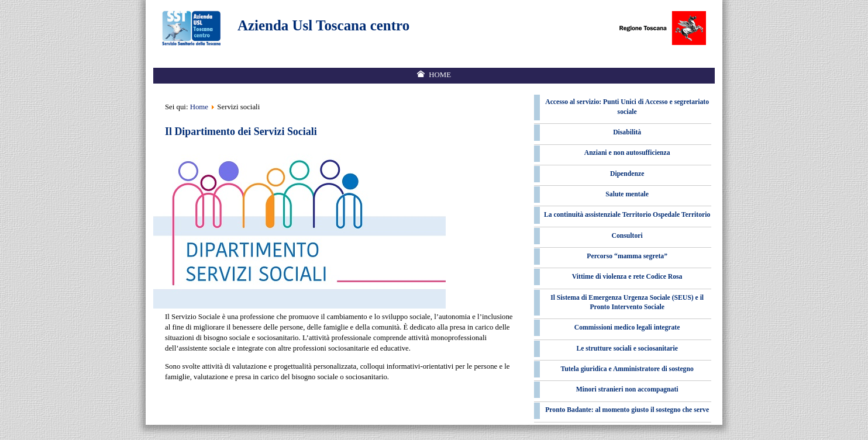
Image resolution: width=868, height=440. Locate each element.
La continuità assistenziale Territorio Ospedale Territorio (627, 215)
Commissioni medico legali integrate (627, 328)
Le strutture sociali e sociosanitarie (627, 349)
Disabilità (627, 132)
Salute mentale (627, 194)
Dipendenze (627, 174)
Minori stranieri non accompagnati (627, 389)
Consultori (627, 236)
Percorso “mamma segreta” (627, 256)
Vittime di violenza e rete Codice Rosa (627, 277)
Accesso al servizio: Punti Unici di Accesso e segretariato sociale (627, 107)
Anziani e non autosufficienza (627, 153)
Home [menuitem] (440, 75)
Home (199, 107)
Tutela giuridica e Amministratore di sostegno (627, 369)
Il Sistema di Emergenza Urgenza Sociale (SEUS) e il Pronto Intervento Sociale (627, 302)
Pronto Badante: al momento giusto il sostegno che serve (627, 410)
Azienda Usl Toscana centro (323, 25)
